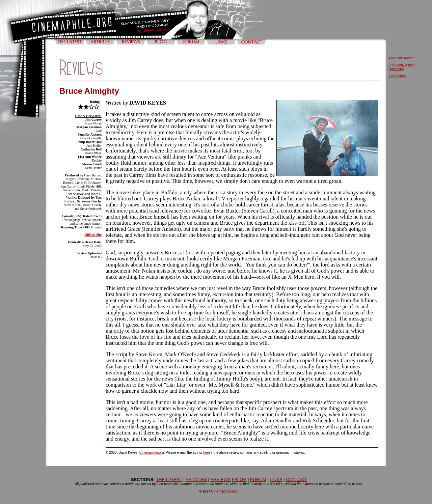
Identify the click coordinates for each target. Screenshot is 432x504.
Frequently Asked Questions (401, 67)
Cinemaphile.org (152, 453)
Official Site (93, 235)
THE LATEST (169, 480)
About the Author (401, 58)
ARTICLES (196, 480)
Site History (397, 76)
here (207, 453)
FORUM (258, 480)
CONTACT (296, 480)
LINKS (276, 480)
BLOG (240, 480)
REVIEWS (221, 480)
